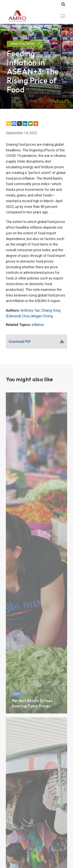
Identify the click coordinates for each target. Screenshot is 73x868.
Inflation (38, 325)
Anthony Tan (30, 310)
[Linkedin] (25, 124)
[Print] (36, 124)
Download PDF (20, 342)
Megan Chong (42, 316)
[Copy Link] (9, 124)
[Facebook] (14, 124)
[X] (19, 124)
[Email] (30, 124)
